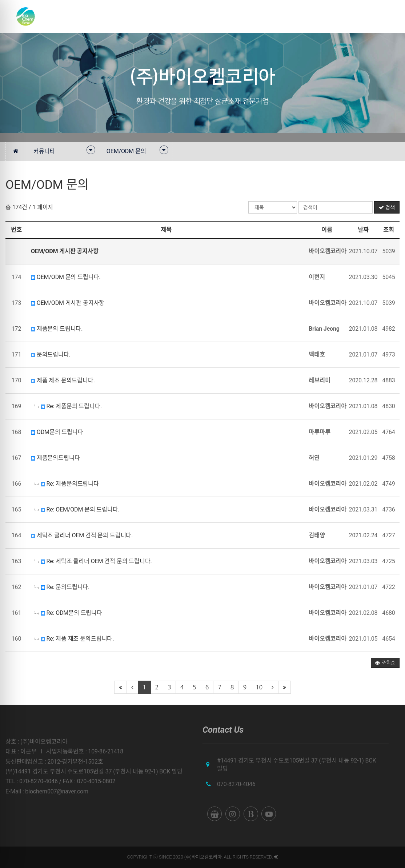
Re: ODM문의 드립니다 (68, 613)
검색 (387, 207)
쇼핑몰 (370, 16)
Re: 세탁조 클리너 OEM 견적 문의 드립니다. (93, 561)
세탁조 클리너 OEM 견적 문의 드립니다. (82, 535)
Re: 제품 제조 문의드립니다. (74, 639)
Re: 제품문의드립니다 (67, 484)
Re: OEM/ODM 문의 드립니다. (77, 509)
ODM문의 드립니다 (57, 432)
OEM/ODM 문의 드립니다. (66, 277)
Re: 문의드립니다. (62, 587)
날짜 (363, 230)
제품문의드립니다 (55, 458)
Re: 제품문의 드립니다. (68, 406)
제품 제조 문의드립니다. (63, 380)
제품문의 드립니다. (57, 329)
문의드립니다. (51, 355)
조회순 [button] (385, 663)
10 (259, 687)
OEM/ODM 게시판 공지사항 (68, 303)
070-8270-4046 (236, 784)
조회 (389, 230)
